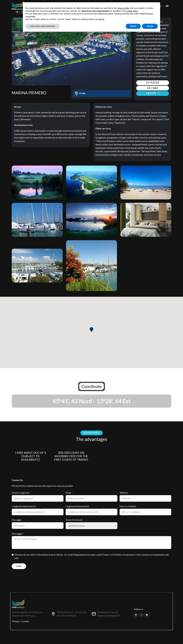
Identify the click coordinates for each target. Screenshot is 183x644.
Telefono (124, 493)
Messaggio (17, 534)
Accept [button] (150, 26)
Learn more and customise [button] (42, 26)
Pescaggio (17, 520)
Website (153, 93)
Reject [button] (133, 26)
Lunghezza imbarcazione (24, 506)
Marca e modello (128, 506)
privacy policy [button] (124, 8)
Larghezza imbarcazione (77, 506)
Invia (19, 566)
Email (68, 493)
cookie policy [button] (132, 11)
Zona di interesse (74, 520)
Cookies (25, 621)
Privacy (16, 621)
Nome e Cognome (21, 493)
